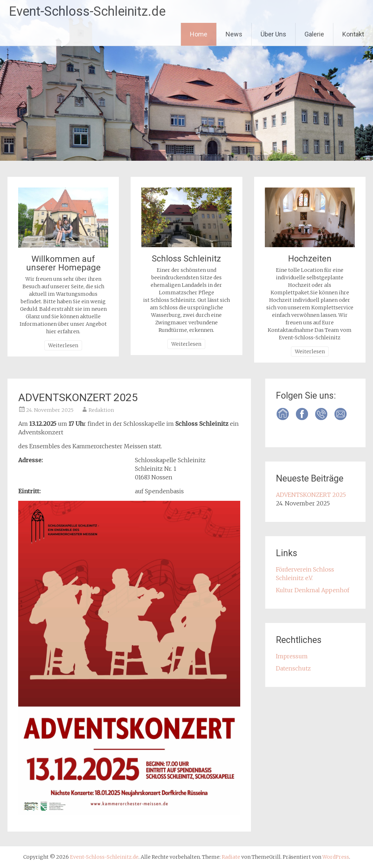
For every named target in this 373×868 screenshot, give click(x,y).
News (234, 34)
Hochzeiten (310, 259)
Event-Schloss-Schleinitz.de (87, 11)
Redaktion (101, 410)
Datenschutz (293, 668)
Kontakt (353, 34)
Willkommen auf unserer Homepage (63, 263)
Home (199, 34)
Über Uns (273, 34)
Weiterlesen (63, 345)
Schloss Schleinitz (186, 259)
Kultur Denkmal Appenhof (313, 590)
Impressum (292, 656)
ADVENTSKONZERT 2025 (78, 397)
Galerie (314, 34)
